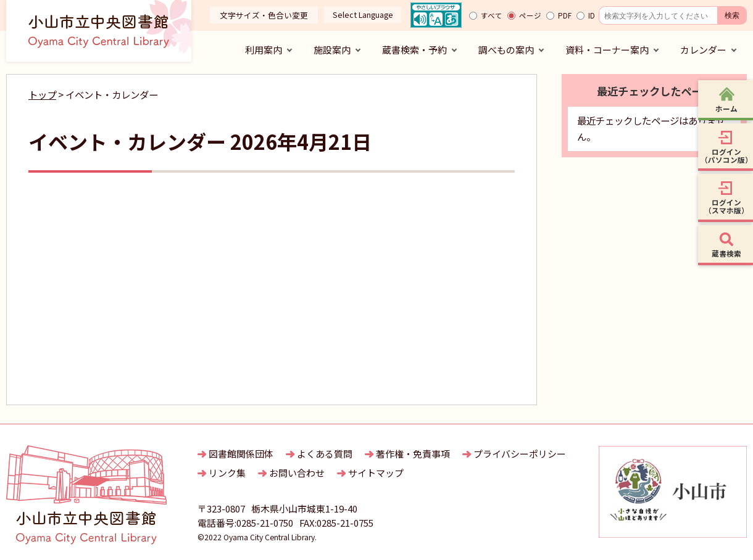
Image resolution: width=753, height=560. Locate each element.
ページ (530, 15)
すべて (492, 15)
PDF (565, 15)
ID (592, 15)
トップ (42, 94)
